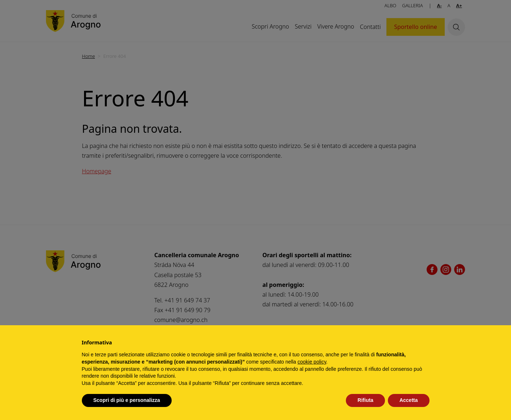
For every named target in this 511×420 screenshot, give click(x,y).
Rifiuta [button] (365, 400)
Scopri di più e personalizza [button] (127, 400)
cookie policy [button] (312, 362)
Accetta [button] (409, 400)
